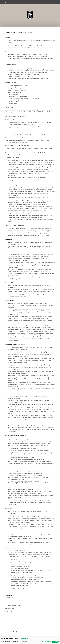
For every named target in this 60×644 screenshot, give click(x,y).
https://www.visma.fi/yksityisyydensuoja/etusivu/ (35, 177)
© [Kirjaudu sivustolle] (5, 629)
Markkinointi (23, 642)
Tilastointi (15, 642)
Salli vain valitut (46, 642)
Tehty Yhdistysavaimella (23, 632)
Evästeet (7, 632)
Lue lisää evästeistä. (23, 639)
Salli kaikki (55, 642)
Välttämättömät (5, 642)
